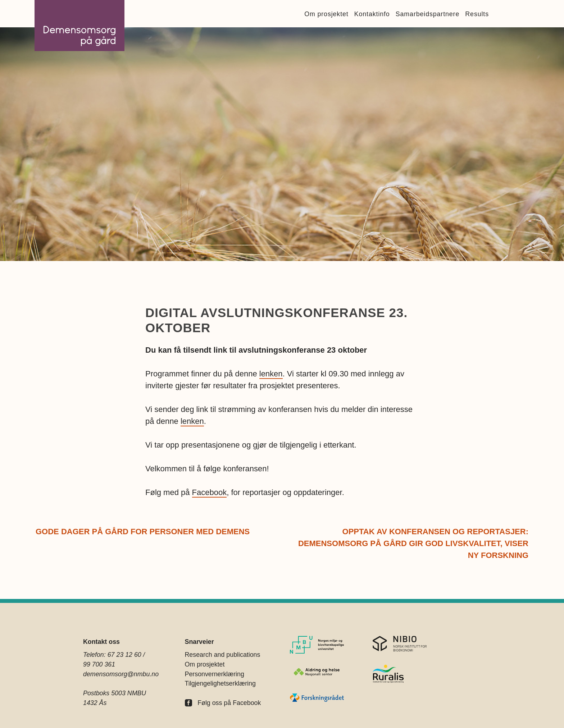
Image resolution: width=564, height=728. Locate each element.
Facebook (210, 492)
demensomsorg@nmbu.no (121, 674)
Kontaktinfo (372, 14)
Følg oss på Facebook (229, 703)
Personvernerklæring (215, 674)
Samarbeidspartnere (427, 14)
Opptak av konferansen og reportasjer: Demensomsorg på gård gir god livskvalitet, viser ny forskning (413, 543)
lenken (271, 374)
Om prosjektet (326, 14)
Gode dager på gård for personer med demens (143, 532)
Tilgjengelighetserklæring (220, 683)
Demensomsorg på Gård (79, 26)
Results (477, 14)
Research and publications (223, 655)
